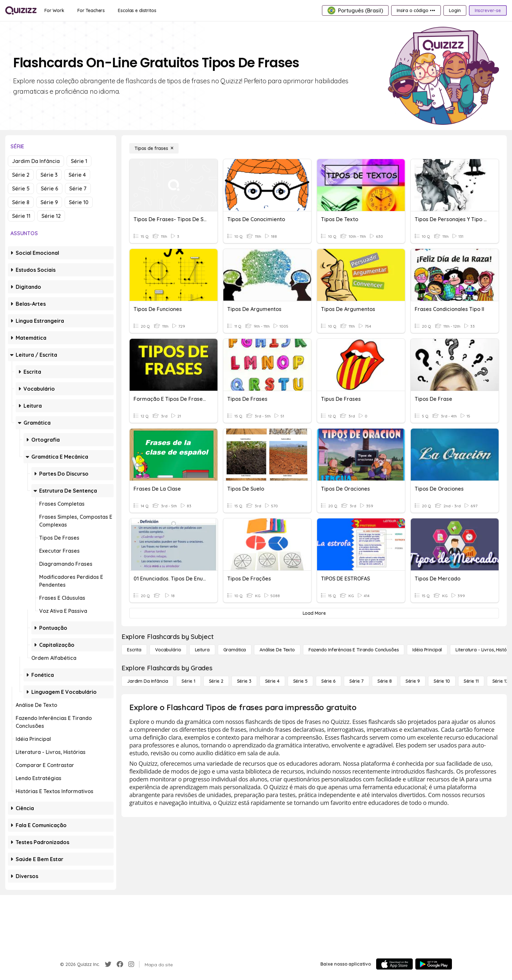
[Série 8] (385, 681)
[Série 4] (272, 681)
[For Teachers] (91, 10)
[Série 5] (300, 681)
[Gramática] (235, 650)
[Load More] (314, 613)
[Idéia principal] (427, 650)
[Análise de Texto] (277, 650)
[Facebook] (120, 964)
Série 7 (78, 188)
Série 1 (79, 161)
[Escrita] (134, 650)
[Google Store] (434, 964)
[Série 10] (442, 681)
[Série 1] (188, 681)
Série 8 (21, 202)
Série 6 (49, 188)
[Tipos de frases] (154, 148)
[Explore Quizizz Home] (21, 10)
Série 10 (79, 202)
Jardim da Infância (36, 161)
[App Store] (394, 964)
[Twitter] (108, 964)
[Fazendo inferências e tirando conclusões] (354, 650)
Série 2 (21, 175)
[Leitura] (202, 650)
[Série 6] (328, 681)
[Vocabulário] (168, 650)
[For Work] (54, 10)
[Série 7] (357, 681)
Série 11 (21, 216)
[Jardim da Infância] (147, 681)
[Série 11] (471, 681)
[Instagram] (131, 964)
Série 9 (49, 202)
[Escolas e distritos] (137, 10)
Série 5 (21, 188)
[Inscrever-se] (488, 10)
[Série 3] (244, 681)
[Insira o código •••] (416, 10)
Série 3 (49, 175)
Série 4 (77, 175)
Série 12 (51, 216)
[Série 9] (413, 681)
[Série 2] (216, 681)
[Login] (455, 10)
